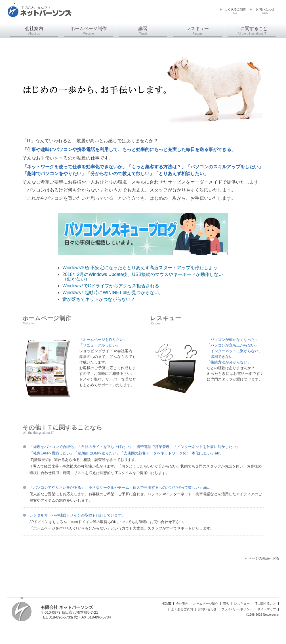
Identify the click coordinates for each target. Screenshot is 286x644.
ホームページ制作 (89, 31)
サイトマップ (267, 609)
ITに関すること (252, 31)
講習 (143, 31)
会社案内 (34, 31)
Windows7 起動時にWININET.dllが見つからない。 (113, 293)
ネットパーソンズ (39, 13)
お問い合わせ (265, 11)
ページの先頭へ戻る (264, 558)
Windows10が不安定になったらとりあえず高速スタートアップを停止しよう (140, 268)
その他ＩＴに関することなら (62, 427)
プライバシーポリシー (237, 609)
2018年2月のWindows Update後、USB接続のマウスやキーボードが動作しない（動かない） (143, 277)
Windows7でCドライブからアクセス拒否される (111, 286)
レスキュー (197, 31)
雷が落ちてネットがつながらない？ (99, 299)
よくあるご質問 (235, 11)
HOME (166, 604)
